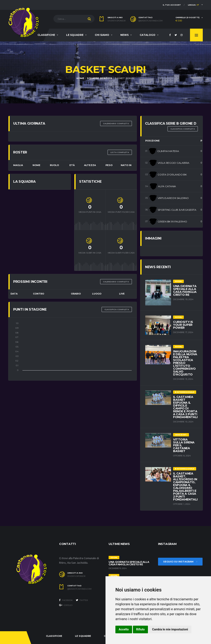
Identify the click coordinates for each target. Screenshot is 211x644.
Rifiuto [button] (141, 629)
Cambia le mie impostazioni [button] (170, 629)
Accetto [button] (124, 629)
